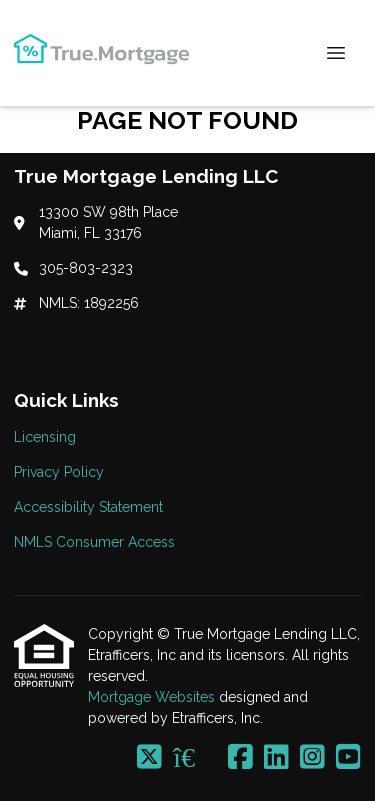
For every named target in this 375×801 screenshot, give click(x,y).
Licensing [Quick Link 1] (45, 437)
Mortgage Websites (153, 697)
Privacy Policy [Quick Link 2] (59, 472)
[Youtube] (348, 758)
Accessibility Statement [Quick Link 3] (88, 507)
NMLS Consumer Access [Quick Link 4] (94, 542)
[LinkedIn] (276, 758)
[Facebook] (240, 758)
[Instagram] (312, 758)
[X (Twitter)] (149, 758)
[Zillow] (195, 758)
